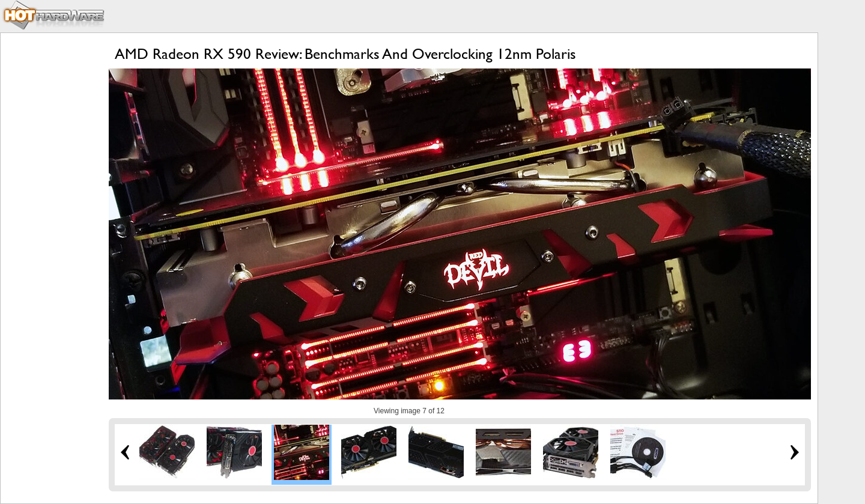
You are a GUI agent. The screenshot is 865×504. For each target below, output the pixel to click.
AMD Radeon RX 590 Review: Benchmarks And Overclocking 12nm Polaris (345, 54)
